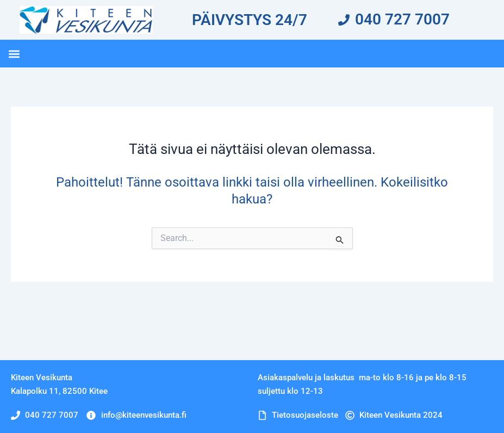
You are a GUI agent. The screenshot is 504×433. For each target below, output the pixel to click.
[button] (14, 54)
